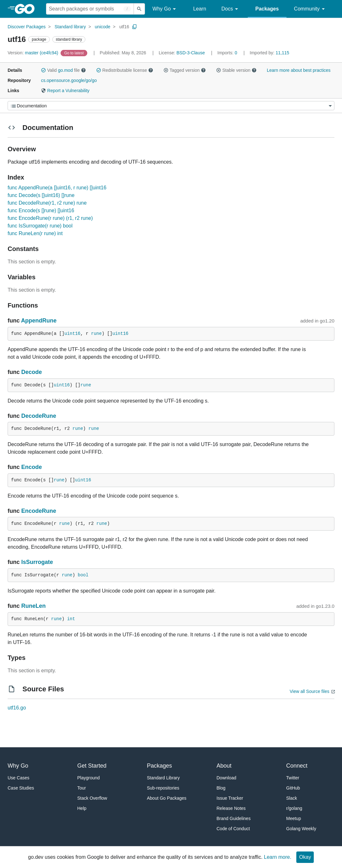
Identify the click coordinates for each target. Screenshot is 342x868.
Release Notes (231, 808)
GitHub (293, 788)
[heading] (27, 9)
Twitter (293, 778)
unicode (103, 27)
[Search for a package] (90, 9)
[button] (43, 70)
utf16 (124, 27)
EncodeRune (39, 511)
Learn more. (278, 857)
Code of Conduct (233, 829)
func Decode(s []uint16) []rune (41, 195)
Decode (32, 372)
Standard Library (163, 778)
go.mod (66, 70)
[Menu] (171, 106)
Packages (267, 9)
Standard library (70, 27)
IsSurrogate (37, 562)
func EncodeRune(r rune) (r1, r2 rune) (50, 218)
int (71, 619)
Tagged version (185, 70)
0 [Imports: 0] (228, 53)
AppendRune (39, 321)
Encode (32, 467)
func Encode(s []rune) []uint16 (41, 210)
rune (96, 334)
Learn (200, 9)
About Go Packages (167, 798)
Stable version (236, 70)
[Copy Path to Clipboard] (135, 27)
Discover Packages (27, 27)
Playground (89, 778)
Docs (231, 9)
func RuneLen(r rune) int (35, 233)
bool (83, 575)
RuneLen (33, 606)
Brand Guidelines (234, 818)
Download (227, 778)
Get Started (92, 766)
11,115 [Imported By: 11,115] (270, 53)
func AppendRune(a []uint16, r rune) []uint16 (57, 188)
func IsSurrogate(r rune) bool (40, 226)
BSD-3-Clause (191, 53)
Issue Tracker (230, 798)
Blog (221, 788)
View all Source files (309, 691)
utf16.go (17, 708)
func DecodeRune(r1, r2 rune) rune (47, 203)
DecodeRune (39, 416)
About (224, 766)
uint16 (72, 334)
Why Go (165, 9)
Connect (297, 766)
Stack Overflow (92, 798)
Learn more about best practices (299, 70)
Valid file (63, 70)
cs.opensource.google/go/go (69, 80)
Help (82, 808)
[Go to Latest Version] (74, 53)
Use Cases (18, 778)
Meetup (294, 818)
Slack (292, 798)
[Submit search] (139, 9)
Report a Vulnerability (65, 91)
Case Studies (21, 788)
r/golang (294, 808)
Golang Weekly (301, 829)
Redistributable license (125, 70)
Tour (82, 788)
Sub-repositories (163, 788)
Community (310, 9)
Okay (305, 857)
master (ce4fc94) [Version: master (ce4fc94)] (33, 53)
